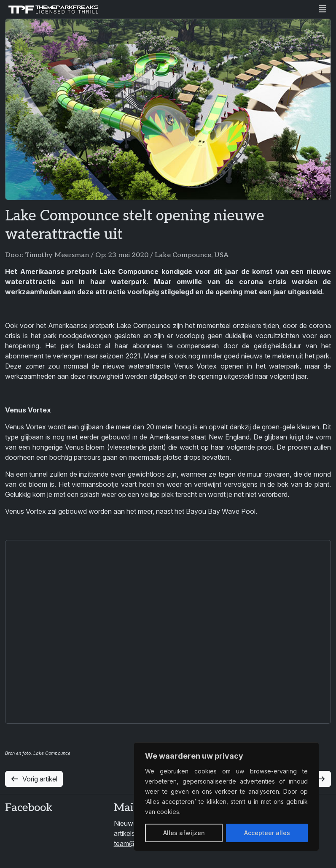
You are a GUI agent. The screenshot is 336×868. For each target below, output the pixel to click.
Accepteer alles (267, 833)
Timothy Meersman (57, 255)
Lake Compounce (183, 255)
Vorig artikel (34, 779)
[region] (226, 797)
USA (221, 255)
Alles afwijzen (184, 833)
